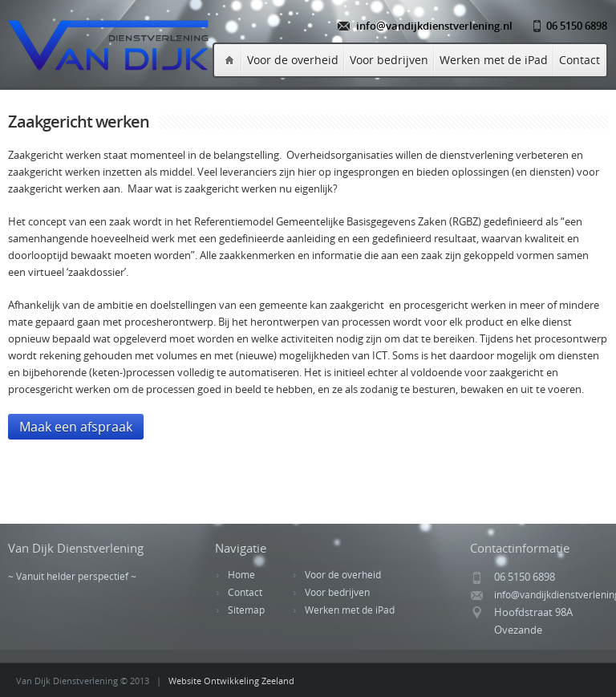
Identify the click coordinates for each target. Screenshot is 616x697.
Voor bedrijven (389, 60)
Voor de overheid (293, 60)
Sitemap (246, 610)
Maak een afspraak (76, 427)
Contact (580, 60)
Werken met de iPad (494, 60)
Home (241, 575)
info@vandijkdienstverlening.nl (434, 26)
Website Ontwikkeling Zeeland (231, 681)
